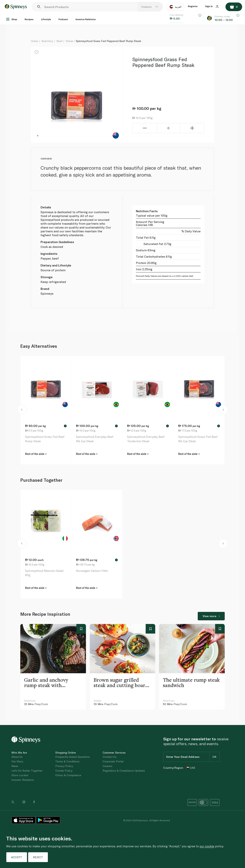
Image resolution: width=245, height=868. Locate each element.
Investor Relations (86, 19)
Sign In (212, 6)
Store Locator (20, 775)
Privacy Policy (64, 766)
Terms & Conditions (67, 761)
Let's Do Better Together (27, 771)
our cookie (207, 846)
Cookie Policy (64, 771)
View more (211, 616)
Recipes (29, 19)
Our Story (17, 761)
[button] (22, 410)
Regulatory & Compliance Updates (124, 771)
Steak (69, 41)
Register (193, 6)
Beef (59, 41)
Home (34, 41)
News (15, 766)
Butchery (47, 41)
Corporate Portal (113, 761)
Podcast (63, 19)
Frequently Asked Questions (73, 757)
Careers (107, 766)
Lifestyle (46, 19)
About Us (17, 757)
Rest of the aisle (36, 454)
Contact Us (109, 757)
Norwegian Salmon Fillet (92, 571)
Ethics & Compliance (68, 775)
